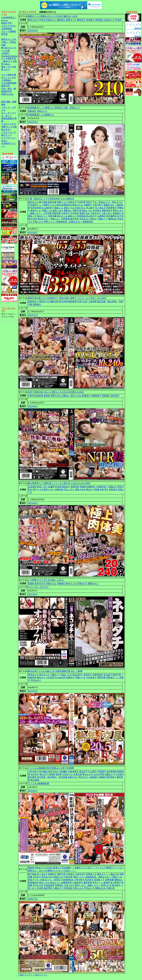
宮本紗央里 (36, 208)
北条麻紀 (63, 772)
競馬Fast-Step (7, 94)
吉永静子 (90, 20)
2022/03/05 (33, 594)
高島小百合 (80, 490)
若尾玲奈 (75, 487)
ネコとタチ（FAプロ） (39, 587)
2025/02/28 (33, 31)
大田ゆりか (68, 774)
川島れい (66, 396)
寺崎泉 (83, 487)
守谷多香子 (33, 205)
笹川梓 (34, 219)
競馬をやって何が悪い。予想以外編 (9, 42)
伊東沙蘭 (52, 216)
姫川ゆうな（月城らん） (49, 219)
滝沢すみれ (53, 772)
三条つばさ (107, 213)
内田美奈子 (111, 777)
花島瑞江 (99, 20)
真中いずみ (76, 396)
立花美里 (32, 487)
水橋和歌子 (96, 396)
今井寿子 (65, 213)
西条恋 (107, 883)
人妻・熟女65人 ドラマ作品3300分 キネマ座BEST (51, 199)
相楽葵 (59, 774)
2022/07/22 (33, 315)
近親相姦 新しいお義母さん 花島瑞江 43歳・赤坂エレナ (54, 108)
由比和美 (39, 396)
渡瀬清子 (86, 396)
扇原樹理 (72, 302)
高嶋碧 (102, 777)
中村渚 (42, 20)
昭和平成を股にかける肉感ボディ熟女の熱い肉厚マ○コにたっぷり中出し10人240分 (67, 298)
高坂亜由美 (33, 883)
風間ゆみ (113, 219)
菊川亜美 (32, 777)
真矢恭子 (115, 396)
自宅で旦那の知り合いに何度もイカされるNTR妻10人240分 (56, 392)
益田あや (66, 487)
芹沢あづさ (89, 888)
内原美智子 (111, 208)
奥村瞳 (47, 396)
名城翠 (51, 487)
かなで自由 (55, 205)
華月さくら (98, 883)
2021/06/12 (33, 791)
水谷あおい (84, 219)
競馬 (3, 102)
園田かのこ (93, 584)
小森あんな (58, 208)
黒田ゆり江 (44, 302)
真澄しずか (42, 487)
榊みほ (89, 490)
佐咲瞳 (52, 774)
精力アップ (6, 135)
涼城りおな (51, 584)
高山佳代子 (91, 216)
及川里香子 (116, 883)
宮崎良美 (59, 490)
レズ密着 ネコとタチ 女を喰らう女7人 (46, 580)
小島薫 (96, 490)
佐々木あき (100, 208)
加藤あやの (109, 205)
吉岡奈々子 (91, 874)
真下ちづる (38, 490)
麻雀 (3, 104)
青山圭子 (44, 774)
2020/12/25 (33, 899)
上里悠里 (92, 302)
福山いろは (87, 211)
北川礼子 (37, 877)
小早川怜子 (98, 205)
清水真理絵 (111, 772)
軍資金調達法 (8, 118)
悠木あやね (47, 877)
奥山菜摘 (35, 780)
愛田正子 (81, 20)
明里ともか (62, 202)
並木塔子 (97, 211)
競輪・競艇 (11, 102)
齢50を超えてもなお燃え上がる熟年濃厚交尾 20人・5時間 (55, 671)
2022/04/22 (33, 503)
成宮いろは (69, 208)
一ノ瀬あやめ (113, 874)
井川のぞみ (38, 885)
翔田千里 (77, 211)
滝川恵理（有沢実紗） (47, 777)
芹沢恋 (118, 20)
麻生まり (72, 216)
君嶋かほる (84, 213)
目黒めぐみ (58, 877)
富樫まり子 (71, 20)
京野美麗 (65, 219)
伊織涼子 (70, 677)
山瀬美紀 (101, 216)
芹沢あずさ (36, 680)
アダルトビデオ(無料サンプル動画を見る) (9, 127)
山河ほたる (109, 20)
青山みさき (88, 774)
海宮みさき (33, 202)
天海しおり (38, 222)
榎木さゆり (49, 490)
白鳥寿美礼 (73, 772)
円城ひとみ (47, 211)
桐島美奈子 (107, 211)
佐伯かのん (80, 208)
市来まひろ (82, 584)
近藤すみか (73, 777)
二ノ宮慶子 (44, 205)
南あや (93, 219)
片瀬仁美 (110, 888)
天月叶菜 (81, 202)
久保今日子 (96, 213)
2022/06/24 (33, 406)
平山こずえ (69, 490)
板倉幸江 (61, 20)
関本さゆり (33, 20)
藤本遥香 (88, 883)
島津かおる (78, 205)
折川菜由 (43, 772)
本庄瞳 (58, 487)
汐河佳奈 (74, 213)
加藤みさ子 (110, 774)
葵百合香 (52, 202)
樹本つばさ (58, 211)
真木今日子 (40, 584)
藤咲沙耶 (54, 302)
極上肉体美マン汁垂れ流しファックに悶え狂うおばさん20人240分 (59, 483)
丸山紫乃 (92, 772)
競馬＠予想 (6, 23)
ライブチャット (9, 138)
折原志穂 (78, 774)
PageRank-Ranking (9, 56)
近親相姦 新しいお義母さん (41, 115)
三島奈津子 (78, 883)
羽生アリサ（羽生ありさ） (99, 202)
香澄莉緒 (81, 216)
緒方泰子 (116, 885)
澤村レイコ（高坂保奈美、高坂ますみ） (63, 222)
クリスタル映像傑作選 (38, 784)
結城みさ (113, 487)
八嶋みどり (102, 219)
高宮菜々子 (99, 880)
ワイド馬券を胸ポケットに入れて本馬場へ (9, 77)
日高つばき (82, 302)
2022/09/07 (33, 232)
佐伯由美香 (49, 885)
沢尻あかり (51, 20)
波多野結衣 (67, 205)
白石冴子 (35, 774)
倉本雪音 (74, 219)
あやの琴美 (99, 774)
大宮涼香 (47, 213)
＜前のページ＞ (25, 975)
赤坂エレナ (42, 111)
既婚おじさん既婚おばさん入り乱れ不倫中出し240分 (53, 16)
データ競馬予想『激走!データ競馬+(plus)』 (9, 61)
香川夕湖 (63, 302)
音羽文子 (72, 202)
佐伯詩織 (63, 777)
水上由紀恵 (47, 208)
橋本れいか (36, 211)
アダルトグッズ (9, 132)
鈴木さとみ (62, 216)
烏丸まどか (117, 202)
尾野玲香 (56, 213)
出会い (4, 141)
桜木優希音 (111, 216)
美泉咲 (31, 584)
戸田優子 (101, 772)
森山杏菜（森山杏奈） (108, 302)
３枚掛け (5, 53)
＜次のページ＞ (40, 975)
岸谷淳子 (104, 490)
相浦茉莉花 (88, 222)
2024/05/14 (33, 122)
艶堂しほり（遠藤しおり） (88, 885)
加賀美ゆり (33, 302)
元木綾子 (120, 774)
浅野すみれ (56, 396)
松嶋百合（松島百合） (97, 487)
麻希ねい (68, 211)
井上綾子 (90, 208)
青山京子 (83, 772)
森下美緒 (43, 202)
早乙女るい (84, 777)
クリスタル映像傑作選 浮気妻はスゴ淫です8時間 (51, 768)
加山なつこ (42, 216)
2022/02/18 (33, 691)
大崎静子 (88, 205)
